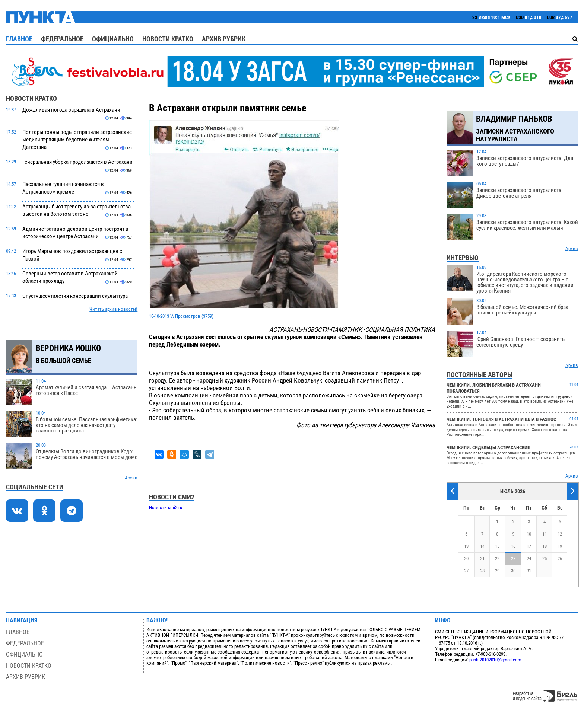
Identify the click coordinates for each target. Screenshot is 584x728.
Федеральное (62, 39)
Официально (113, 39)
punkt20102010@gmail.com (495, 660)
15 (497, 546)
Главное (19, 39)
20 (466, 558)
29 (497, 571)
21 (482, 558)
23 (513, 558)
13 (466, 546)
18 (545, 546)
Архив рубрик (224, 39)
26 (560, 558)
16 (513, 546)
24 (529, 558)
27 (466, 571)
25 (545, 558)
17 (529, 546)
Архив (131, 478)
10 (529, 534)
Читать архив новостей (113, 309)
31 (529, 571)
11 (545, 534)
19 (560, 546)
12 (560, 534)
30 (513, 571)
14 (482, 546)
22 (497, 558)
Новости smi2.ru (166, 507)
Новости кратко (168, 39)
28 (482, 571)
